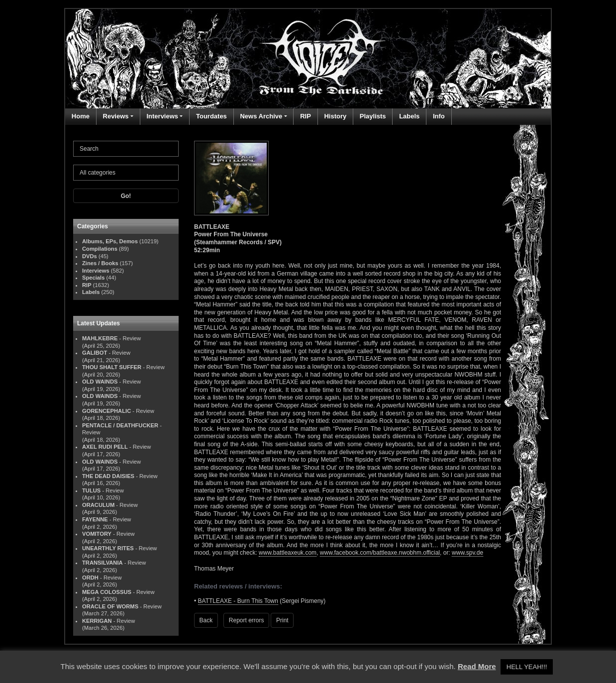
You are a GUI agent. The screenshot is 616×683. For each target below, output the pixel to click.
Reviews (116, 116)
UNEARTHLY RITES (108, 548)
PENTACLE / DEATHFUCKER (120, 425)
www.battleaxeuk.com (288, 553)
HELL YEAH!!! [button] (527, 667)
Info (439, 116)
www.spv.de (467, 553)
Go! (126, 196)
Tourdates (211, 116)
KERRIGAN (97, 621)
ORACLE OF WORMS (110, 606)
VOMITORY (97, 534)
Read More (477, 666)
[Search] (126, 149)
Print (282, 620)
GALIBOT (95, 353)
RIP (306, 116)
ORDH (90, 578)
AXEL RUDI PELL (105, 447)
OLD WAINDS (100, 382)
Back (206, 620)
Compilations (100, 249)
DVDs (90, 256)
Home (81, 116)
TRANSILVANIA (103, 563)
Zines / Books (100, 263)
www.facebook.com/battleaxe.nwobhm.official (380, 553)
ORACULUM (98, 505)
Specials (93, 278)
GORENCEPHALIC (106, 411)
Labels (409, 116)
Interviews (162, 116)
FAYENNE (95, 519)
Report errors (247, 620)
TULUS (91, 490)
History (335, 116)
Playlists (373, 116)
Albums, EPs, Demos (110, 241)
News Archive (261, 116)
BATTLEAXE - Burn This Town (238, 601)
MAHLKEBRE (100, 338)
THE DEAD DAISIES (108, 476)
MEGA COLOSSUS (107, 592)
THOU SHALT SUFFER (112, 367)
